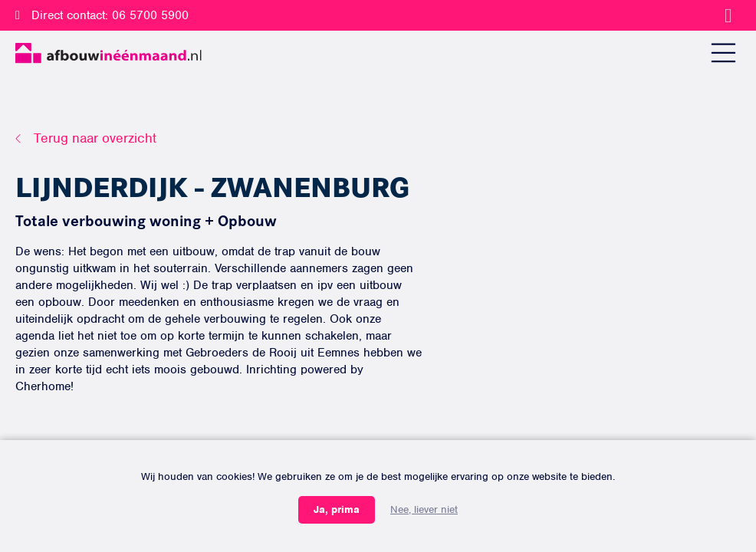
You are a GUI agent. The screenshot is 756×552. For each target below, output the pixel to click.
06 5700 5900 (150, 15)
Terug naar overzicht (95, 138)
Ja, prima (337, 509)
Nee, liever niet (424, 509)
